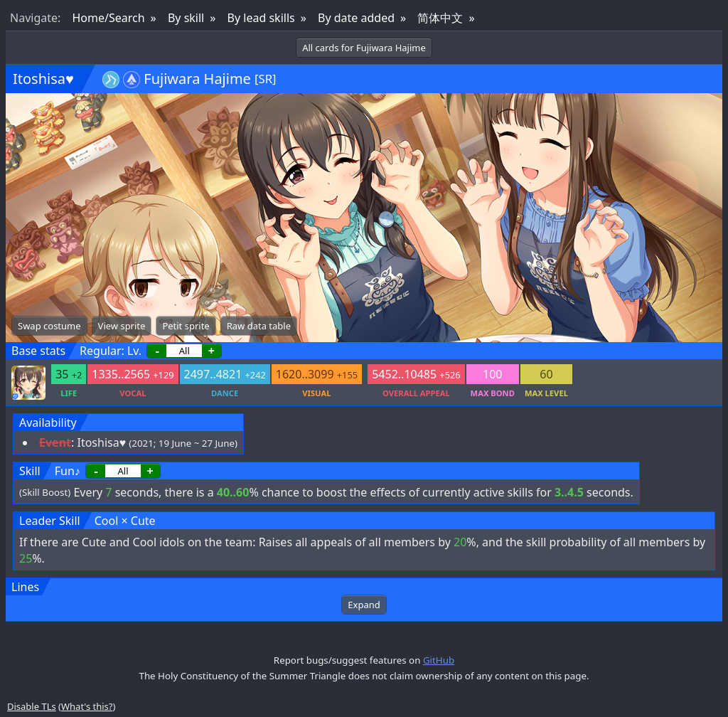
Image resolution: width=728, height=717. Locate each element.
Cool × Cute (125, 521)
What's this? (87, 706)
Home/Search (108, 18)
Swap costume (49, 326)
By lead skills (261, 18)
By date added (356, 18)
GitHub (439, 660)
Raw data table (259, 326)
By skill (186, 18)
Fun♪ (68, 471)
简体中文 (440, 18)
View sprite (122, 326)
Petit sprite (186, 326)
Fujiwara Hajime (197, 79)
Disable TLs (32, 706)
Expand (364, 605)
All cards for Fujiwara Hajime (364, 48)
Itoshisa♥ (43, 79)
